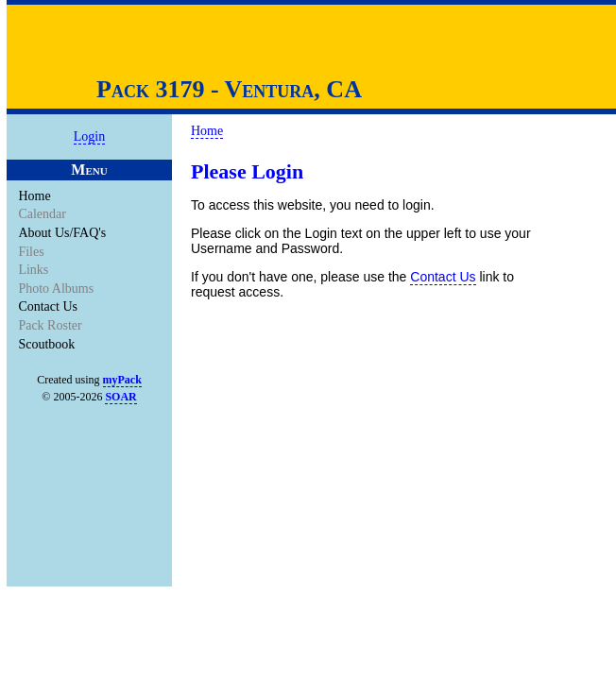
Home (35, 196)
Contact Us (49, 306)
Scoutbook (48, 344)
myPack (122, 380)
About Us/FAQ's (63, 233)
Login (89, 136)
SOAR (120, 397)
